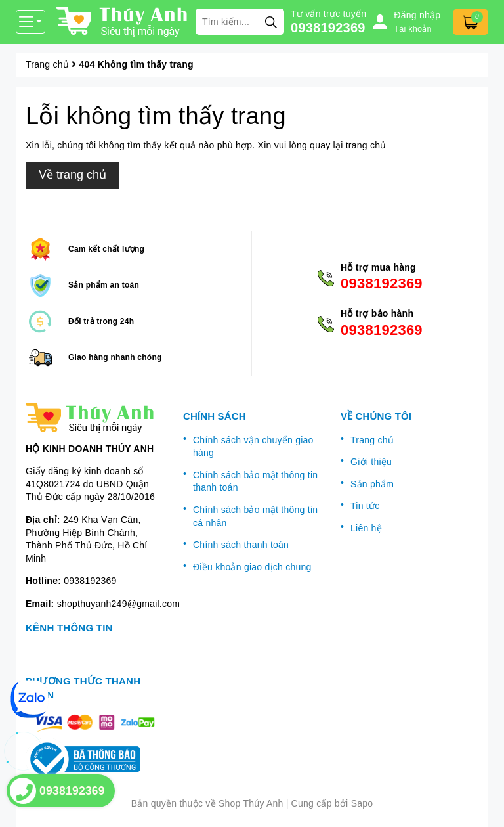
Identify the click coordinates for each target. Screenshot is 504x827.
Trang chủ (372, 440)
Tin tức (365, 506)
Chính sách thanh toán (241, 545)
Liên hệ (366, 528)
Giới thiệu (371, 462)
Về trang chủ (73, 175)
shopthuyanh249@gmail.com (119, 604)
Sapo (362, 803)
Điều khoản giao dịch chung (252, 567)
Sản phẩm (372, 484)
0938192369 (328, 28)
